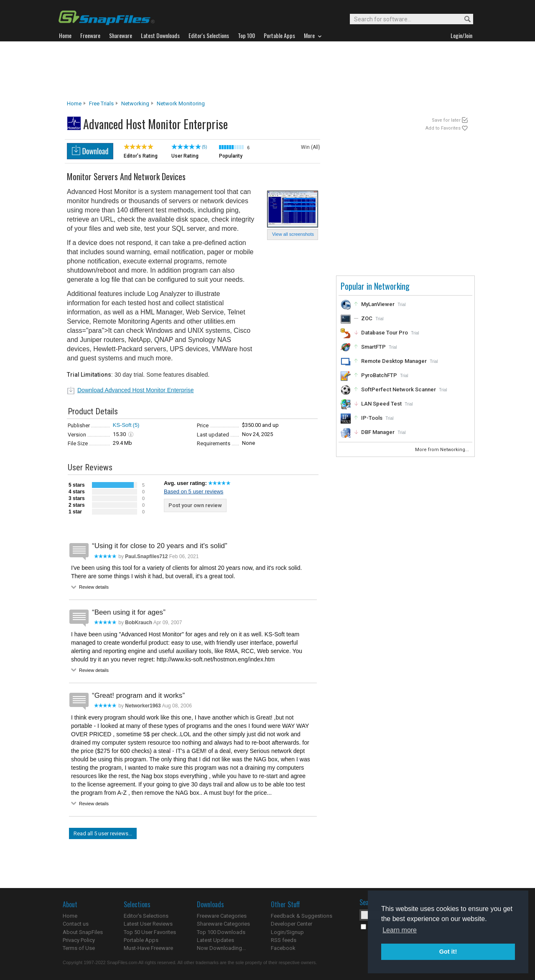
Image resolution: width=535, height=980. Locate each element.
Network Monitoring (181, 103)
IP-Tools (372, 418)
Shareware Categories (223, 924)
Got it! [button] (448, 952)
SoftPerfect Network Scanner (399, 389)
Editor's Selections (146, 916)
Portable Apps (141, 940)
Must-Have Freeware (148, 948)
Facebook (283, 948)
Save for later (446, 120)
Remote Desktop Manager (394, 361)
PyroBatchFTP (379, 375)
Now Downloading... (221, 948)
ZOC (367, 318)
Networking (135, 103)
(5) (204, 147)
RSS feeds (284, 940)
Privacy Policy (79, 940)
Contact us (76, 924)
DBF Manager (378, 432)
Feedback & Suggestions (302, 916)
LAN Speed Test (381, 404)
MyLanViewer (378, 304)
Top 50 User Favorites (150, 932)
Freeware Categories (222, 916)
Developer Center (292, 924)
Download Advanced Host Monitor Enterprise (136, 390)
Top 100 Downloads (221, 932)
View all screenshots (293, 234)
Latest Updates (215, 940)
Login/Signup (287, 932)
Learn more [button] (400, 930)
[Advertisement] (267, 71)
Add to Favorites (443, 128)
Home (74, 103)
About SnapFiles (83, 932)
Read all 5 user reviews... (103, 833)
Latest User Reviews (148, 924)
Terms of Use (79, 948)
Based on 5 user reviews (194, 491)
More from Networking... (443, 450)
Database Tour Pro (385, 333)
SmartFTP (373, 347)
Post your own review (195, 505)
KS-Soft (122, 425)
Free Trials (101, 103)
